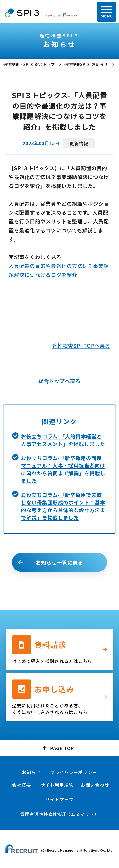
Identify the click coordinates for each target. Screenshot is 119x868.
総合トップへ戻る (59, 381)
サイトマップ (59, 799)
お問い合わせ (95, 785)
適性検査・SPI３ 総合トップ (29, 64)
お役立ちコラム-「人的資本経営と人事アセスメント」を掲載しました (63, 440)
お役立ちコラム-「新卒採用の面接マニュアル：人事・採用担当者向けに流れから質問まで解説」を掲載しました (63, 469)
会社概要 (22, 785)
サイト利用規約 (57, 785)
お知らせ (31, 772)
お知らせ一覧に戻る (59, 562)
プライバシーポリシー (74, 772)
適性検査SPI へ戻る (81, 346)
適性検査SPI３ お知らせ (86, 64)
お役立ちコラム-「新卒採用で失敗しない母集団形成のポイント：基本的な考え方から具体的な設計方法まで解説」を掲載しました (63, 506)
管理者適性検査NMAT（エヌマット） (59, 814)
